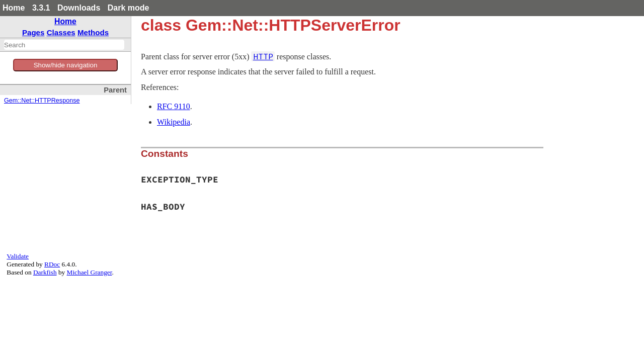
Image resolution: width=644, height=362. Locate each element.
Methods (93, 32)
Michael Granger (90, 272)
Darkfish (45, 272)
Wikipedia (174, 122)
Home (14, 8)
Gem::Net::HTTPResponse (42, 101)
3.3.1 (41, 8)
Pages (33, 32)
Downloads (79, 8)
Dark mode (129, 8)
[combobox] (64, 45)
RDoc (52, 264)
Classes (61, 32)
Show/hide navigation (66, 65)
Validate (18, 256)
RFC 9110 (174, 106)
